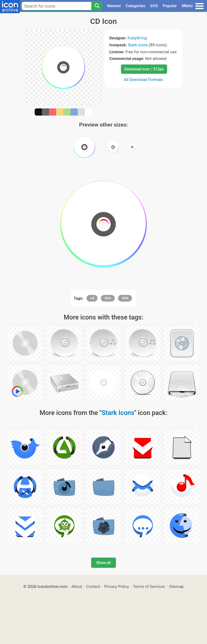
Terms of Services (149, 586)
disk (125, 298)
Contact (93, 586)
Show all (103, 563)
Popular (170, 6)
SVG (154, 6)
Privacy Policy (117, 586)
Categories (135, 6)
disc (108, 298)
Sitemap (176, 586)
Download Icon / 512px (144, 69)
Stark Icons (138, 45)
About (77, 586)
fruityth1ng (137, 38)
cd (92, 298)
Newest (114, 6)
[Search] (97, 6)
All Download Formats (144, 80)
